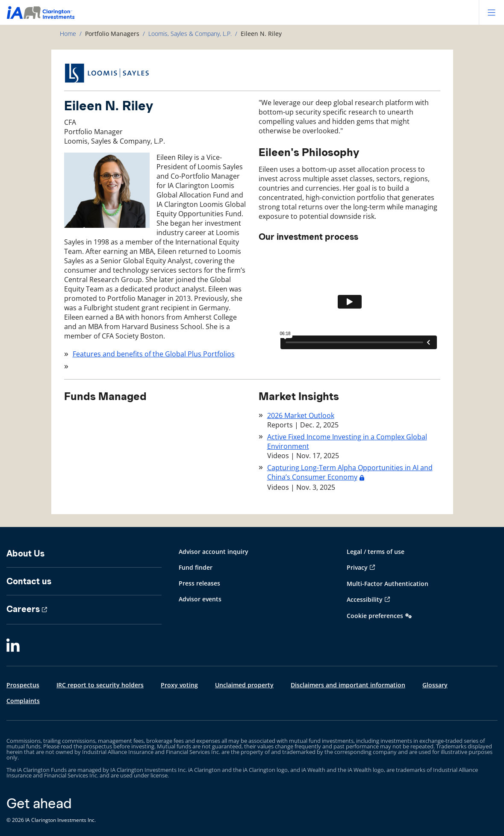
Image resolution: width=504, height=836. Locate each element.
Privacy (357, 567)
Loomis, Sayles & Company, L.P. (190, 34)
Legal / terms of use (376, 552)
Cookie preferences (375, 616)
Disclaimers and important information (348, 685)
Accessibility (365, 599)
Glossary (435, 685)
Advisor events (200, 599)
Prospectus (23, 685)
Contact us (29, 581)
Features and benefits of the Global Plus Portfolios (154, 354)
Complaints (23, 701)
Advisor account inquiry (214, 552)
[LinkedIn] (13, 646)
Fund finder (196, 567)
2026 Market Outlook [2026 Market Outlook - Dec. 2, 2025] (301, 415)
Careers (23, 609)
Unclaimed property (244, 685)
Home (68, 34)
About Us (25, 553)
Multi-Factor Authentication (388, 584)
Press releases (199, 583)
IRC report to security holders (100, 685)
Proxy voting (179, 685)
